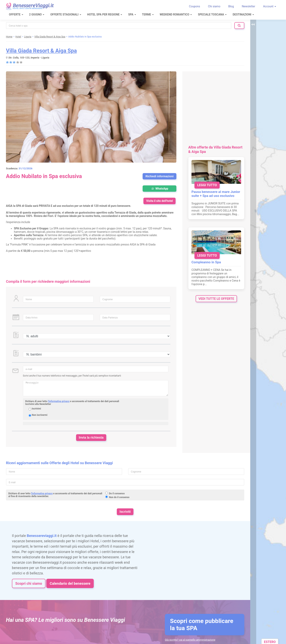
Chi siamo (214, 6)
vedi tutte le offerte (216, 299)
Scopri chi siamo (29, 583)
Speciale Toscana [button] (212, 14)
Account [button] (270, 6)
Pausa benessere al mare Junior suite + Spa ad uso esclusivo (216, 194)
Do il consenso (117, 494)
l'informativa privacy (59, 401)
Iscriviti (125, 512)
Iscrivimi (36, 409)
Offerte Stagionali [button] (66, 14)
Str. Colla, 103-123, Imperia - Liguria (29, 58)
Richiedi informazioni (159, 176)
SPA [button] (132, 14)
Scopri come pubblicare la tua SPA (202, 624)
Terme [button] (148, 14)
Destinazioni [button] (243, 14)
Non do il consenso (119, 497)
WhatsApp (159, 189)
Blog (231, 6)
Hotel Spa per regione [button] (105, 14)
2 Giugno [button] (37, 14)
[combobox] (119, 26)
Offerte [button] (16, 14)
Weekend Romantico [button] (176, 14)
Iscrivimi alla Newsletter (38, 404)
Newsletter (248, 6)
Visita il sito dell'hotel (159, 201)
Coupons (195, 6)
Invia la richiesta (91, 437)
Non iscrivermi (40, 415)
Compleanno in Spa (206, 262)
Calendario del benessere (70, 583)
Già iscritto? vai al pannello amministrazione (190, 640)
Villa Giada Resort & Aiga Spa (41, 51)
